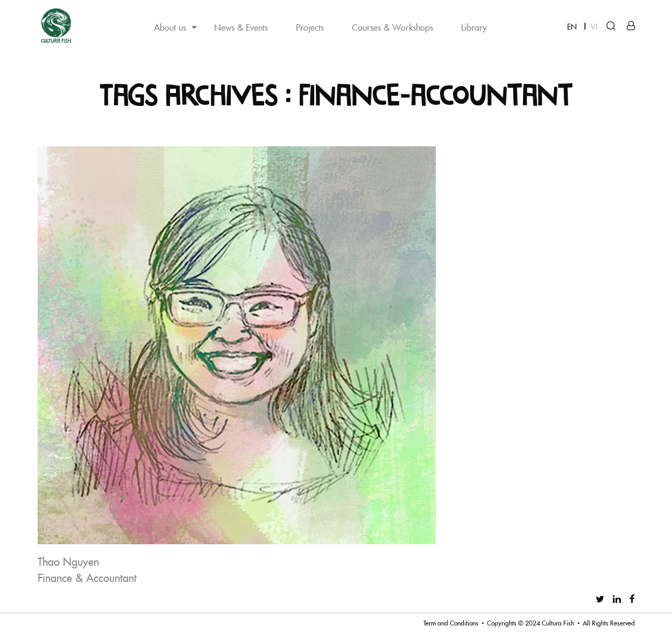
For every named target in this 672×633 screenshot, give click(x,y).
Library (474, 27)
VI (594, 26)
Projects (310, 27)
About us (170, 27)
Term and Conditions (451, 623)
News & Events (241, 27)
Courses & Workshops (392, 27)
